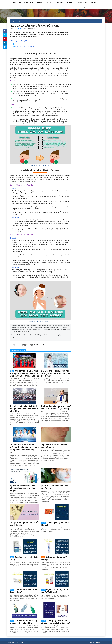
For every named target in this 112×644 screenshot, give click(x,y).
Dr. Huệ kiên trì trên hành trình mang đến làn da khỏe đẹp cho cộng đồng (24, 409)
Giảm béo (70, 2)
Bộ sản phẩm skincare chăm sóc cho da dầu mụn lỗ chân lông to (23, 488)
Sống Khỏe (28, 2)
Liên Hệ (93, 2)
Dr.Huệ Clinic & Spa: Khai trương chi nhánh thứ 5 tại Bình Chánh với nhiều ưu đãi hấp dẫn (24, 373)
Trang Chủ (16, 2)
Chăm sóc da (82, 2)
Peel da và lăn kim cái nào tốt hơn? (25, 46)
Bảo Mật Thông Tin (94, 642)
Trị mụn (39, 2)
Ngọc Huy (19, 29)
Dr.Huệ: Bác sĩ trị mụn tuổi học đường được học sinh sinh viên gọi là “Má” (55, 373)
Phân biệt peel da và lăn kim (23, 44)
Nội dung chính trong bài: (19, 41)
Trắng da (49, 2)
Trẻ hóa (60, 2)
